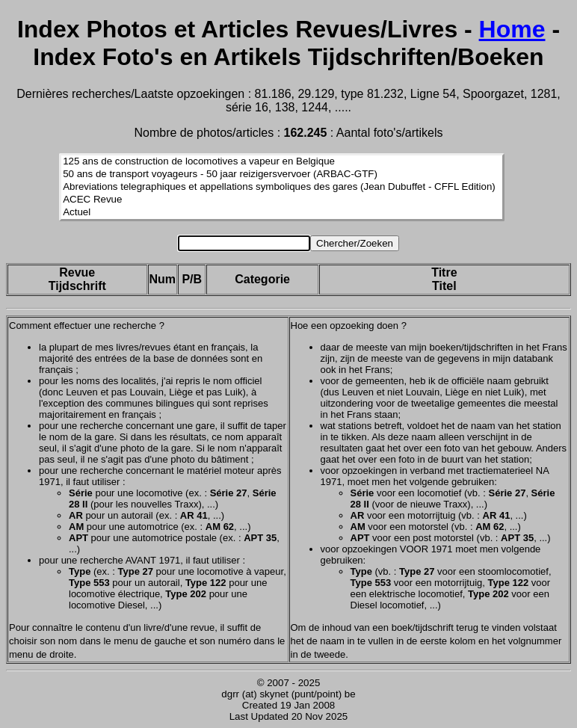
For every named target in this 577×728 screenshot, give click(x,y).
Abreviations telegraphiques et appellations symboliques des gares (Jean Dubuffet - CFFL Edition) (282, 187)
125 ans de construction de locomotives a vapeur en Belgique (282, 162)
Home (512, 29)
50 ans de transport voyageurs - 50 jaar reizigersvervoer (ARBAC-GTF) (282, 175)
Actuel (282, 213)
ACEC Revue (282, 200)
